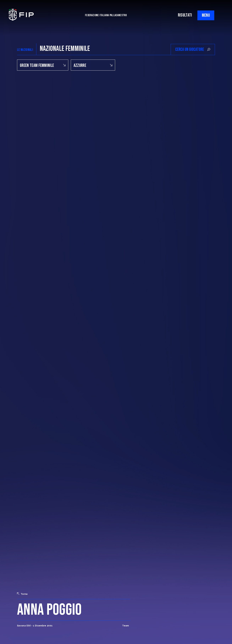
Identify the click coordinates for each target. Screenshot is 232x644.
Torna (22, 594)
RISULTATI (185, 15)
